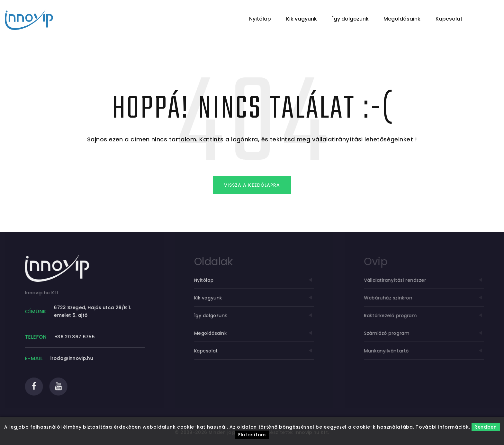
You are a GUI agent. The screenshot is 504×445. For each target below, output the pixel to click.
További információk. (443, 427)
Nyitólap (260, 19)
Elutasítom (252, 435)
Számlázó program (430, 333)
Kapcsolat (449, 19)
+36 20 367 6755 (77, 337)
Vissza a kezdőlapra (252, 185)
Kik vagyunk (301, 19)
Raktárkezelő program (430, 316)
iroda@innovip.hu (74, 358)
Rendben (486, 427)
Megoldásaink (402, 19)
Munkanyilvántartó (430, 351)
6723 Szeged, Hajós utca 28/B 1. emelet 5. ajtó (95, 311)
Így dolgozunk (350, 19)
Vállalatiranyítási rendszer (430, 280)
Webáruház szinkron (430, 298)
